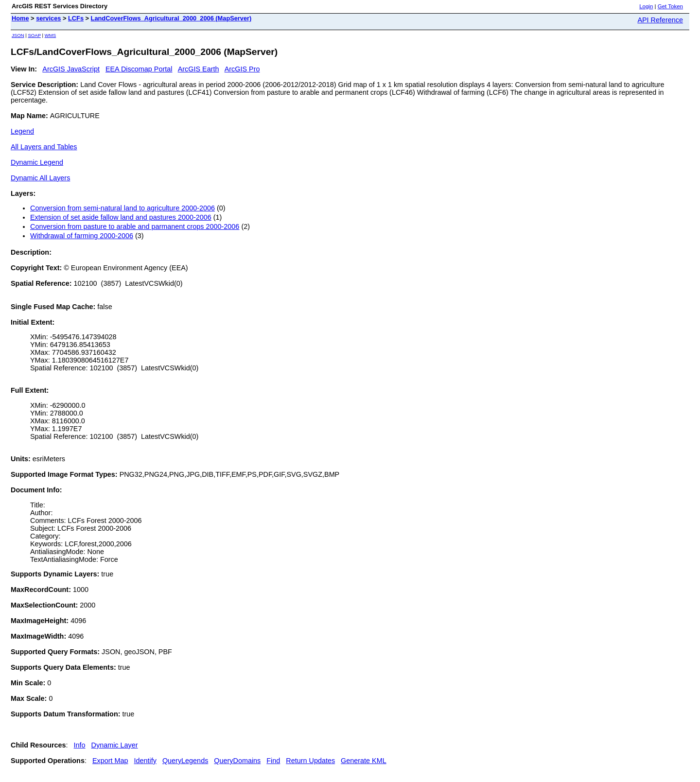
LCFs (76, 18)
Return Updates (310, 761)
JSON (18, 35)
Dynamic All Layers (40, 178)
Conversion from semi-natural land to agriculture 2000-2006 (122, 208)
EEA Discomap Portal (139, 69)
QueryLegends (185, 761)
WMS (50, 35)
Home (20, 18)
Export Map (110, 761)
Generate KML (364, 761)
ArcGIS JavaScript (71, 69)
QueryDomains (237, 761)
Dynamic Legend (37, 162)
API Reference (660, 20)
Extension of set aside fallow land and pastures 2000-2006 (121, 217)
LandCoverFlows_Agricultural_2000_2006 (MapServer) (171, 18)
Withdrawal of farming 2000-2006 (82, 236)
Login (646, 6)
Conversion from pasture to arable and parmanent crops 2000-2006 (135, 226)
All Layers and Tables (44, 147)
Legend (22, 131)
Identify (145, 761)
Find (273, 761)
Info (80, 745)
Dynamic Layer (115, 745)
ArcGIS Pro (242, 69)
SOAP (34, 35)
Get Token (670, 6)
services (48, 18)
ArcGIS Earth (199, 69)
